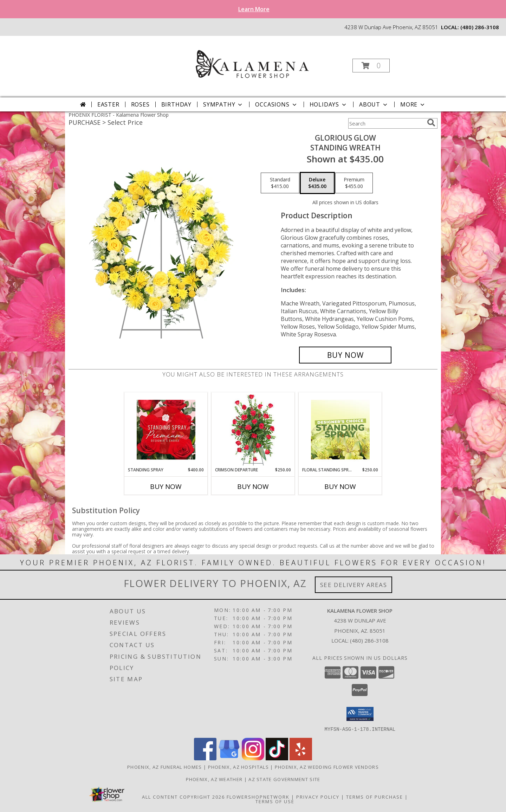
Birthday (176, 104)
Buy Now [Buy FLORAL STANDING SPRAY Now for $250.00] (340, 486)
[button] (371, 66)
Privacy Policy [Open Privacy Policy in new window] (318, 797)
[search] (431, 123)
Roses (140, 104)
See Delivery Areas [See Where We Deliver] (354, 585)
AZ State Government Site (284, 779)
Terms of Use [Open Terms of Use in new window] (275, 801)
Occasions (276, 104)
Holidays (329, 104)
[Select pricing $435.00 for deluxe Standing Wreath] (317, 183)
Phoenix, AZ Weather (214, 779)
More (413, 104)
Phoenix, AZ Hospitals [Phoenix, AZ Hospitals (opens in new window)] (238, 767)
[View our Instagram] (253, 758)
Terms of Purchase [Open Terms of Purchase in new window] (375, 797)
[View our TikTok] (277, 758)
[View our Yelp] (301, 758)
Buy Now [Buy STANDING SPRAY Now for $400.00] (166, 486)
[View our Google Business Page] (229, 758)
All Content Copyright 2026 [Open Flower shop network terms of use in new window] (183, 797)
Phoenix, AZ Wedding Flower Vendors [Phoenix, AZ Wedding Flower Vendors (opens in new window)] (327, 767)
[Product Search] (386, 123)
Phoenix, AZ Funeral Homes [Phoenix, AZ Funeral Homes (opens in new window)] (165, 767)
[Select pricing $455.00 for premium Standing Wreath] (354, 183)
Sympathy (223, 104)
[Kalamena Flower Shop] (252, 63)
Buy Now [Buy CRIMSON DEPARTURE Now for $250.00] (253, 486)
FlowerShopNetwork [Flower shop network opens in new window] (258, 797)
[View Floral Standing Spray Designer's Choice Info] (340, 430)
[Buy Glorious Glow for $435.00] (345, 355)
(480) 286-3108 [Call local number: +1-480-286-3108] (480, 27)
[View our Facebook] (205, 758)
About (374, 104)
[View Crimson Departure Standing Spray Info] (253, 430)
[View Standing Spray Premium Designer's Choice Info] (166, 430)
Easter (108, 104)
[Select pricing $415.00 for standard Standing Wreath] (280, 183)
